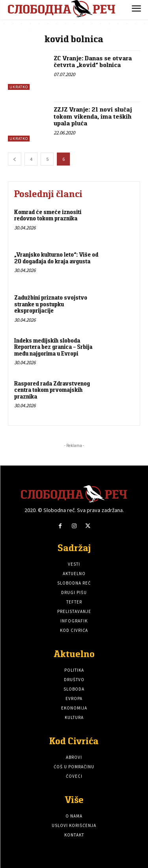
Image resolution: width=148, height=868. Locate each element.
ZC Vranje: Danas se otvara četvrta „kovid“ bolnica (93, 62)
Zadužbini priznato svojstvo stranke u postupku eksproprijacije (51, 304)
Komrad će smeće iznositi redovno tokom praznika (48, 215)
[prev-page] (15, 159)
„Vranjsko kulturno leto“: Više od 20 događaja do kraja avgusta (56, 258)
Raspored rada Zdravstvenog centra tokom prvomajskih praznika (52, 390)
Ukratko (19, 87)
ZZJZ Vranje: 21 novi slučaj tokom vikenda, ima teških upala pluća (93, 116)
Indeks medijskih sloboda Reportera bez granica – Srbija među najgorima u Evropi (53, 347)
